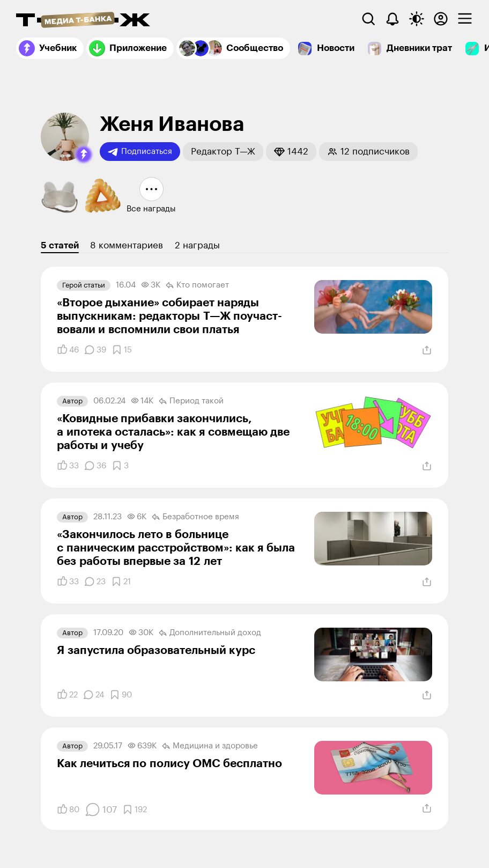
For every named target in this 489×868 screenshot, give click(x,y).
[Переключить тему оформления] (417, 19)
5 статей (60, 245)
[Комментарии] (95, 350)
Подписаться (140, 152)
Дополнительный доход (210, 633)
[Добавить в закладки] (122, 350)
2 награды (197, 245)
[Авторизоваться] (441, 19)
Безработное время (195, 517)
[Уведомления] (392, 19)
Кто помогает (197, 285)
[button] (84, 155)
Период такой (191, 401)
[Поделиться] (427, 350)
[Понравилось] (68, 350)
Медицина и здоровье (210, 746)
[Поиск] (368, 19)
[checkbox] (465, 19)
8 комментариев (127, 245)
